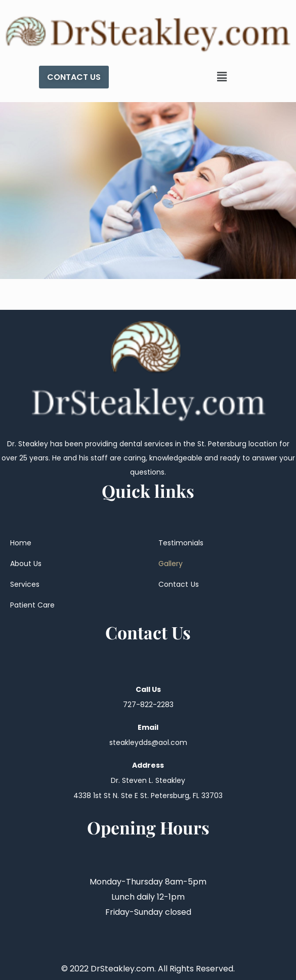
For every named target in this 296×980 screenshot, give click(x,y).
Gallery (171, 564)
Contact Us (179, 584)
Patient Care (32, 605)
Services (25, 584)
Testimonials (181, 543)
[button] (222, 77)
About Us (26, 564)
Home (21, 543)
